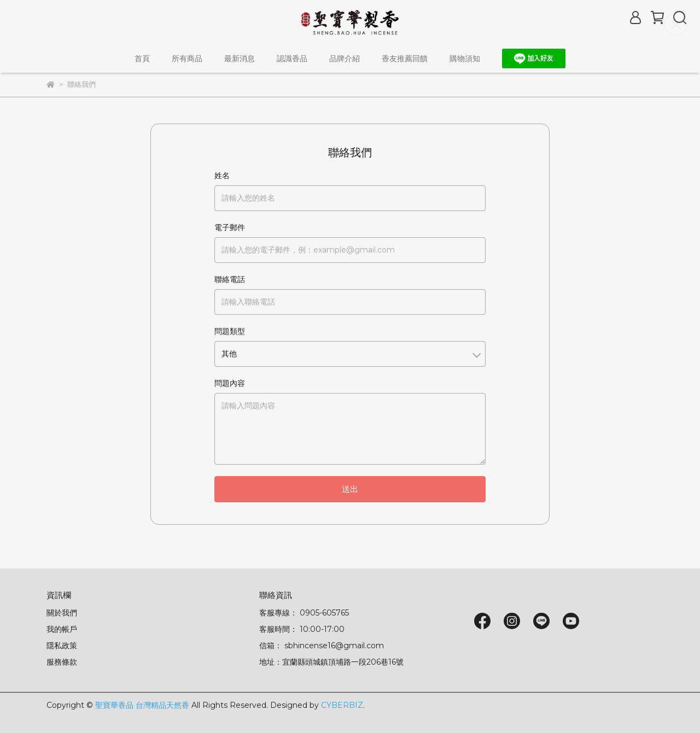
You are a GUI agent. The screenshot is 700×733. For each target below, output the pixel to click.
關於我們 (62, 613)
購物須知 (465, 58)
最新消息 (240, 58)
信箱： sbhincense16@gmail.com (322, 646)
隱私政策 (62, 646)
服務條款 (62, 662)
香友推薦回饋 (405, 58)
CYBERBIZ (342, 705)
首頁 (142, 58)
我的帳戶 (62, 629)
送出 (350, 489)
